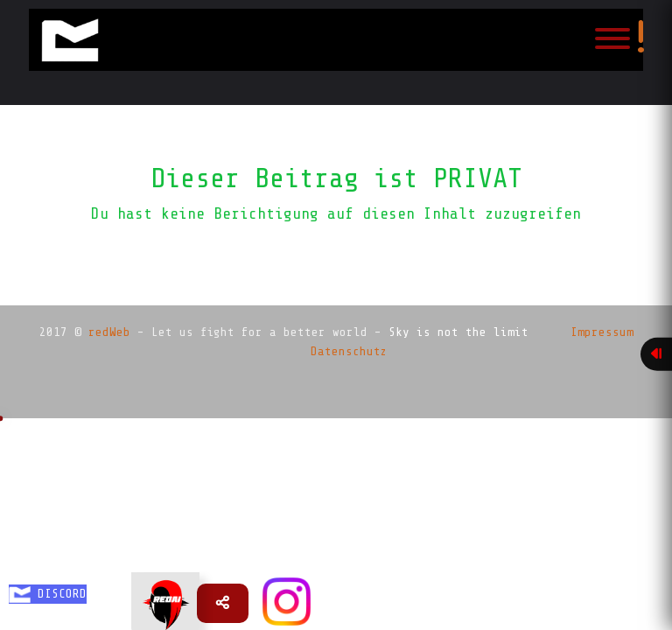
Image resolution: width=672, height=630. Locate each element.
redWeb (109, 332)
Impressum (602, 332)
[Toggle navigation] (612, 40)
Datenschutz (349, 351)
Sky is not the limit (458, 332)
